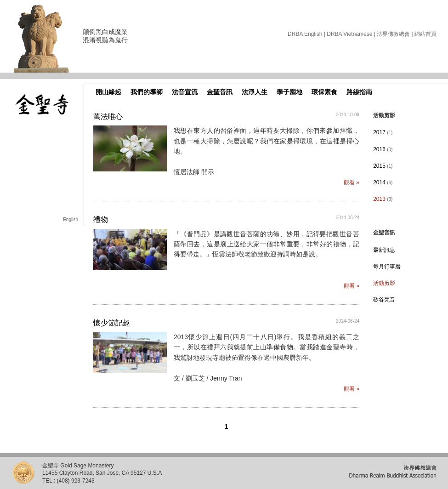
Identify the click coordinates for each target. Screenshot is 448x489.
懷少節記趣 (112, 323)
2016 (383, 149)
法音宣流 (185, 92)
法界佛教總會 (393, 34)
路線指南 (359, 92)
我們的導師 (147, 92)
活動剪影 (384, 283)
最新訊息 (384, 250)
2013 (383, 199)
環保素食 (324, 92)
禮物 (101, 219)
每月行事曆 (387, 267)
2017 (383, 132)
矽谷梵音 (384, 300)
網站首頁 (425, 34)
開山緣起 (108, 92)
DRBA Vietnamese (349, 34)
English (71, 219)
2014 (383, 182)
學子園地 (289, 92)
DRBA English (305, 34)
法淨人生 (255, 92)
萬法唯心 (108, 117)
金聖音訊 (220, 92)
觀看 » (352, 182)
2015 (383, 166)
